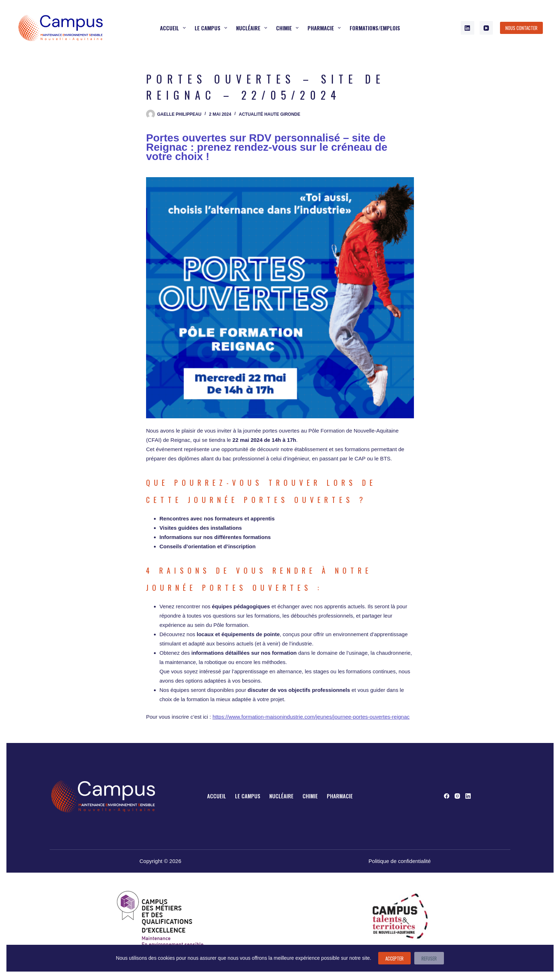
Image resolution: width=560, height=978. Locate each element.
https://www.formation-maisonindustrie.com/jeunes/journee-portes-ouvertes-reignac (311, 717)
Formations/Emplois (375, 28)
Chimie (289, 28)
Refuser (429, 958)
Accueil (174, 28)
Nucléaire (253, 28)
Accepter (394, 958)
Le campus (212, 28)
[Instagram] (457, 796)
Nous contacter (521, 28)
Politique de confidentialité (400, 861)
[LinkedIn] (467, 28)
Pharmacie (326, 28)
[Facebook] (447, 796)
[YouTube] (486, 28)
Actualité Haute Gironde (270, 114)
